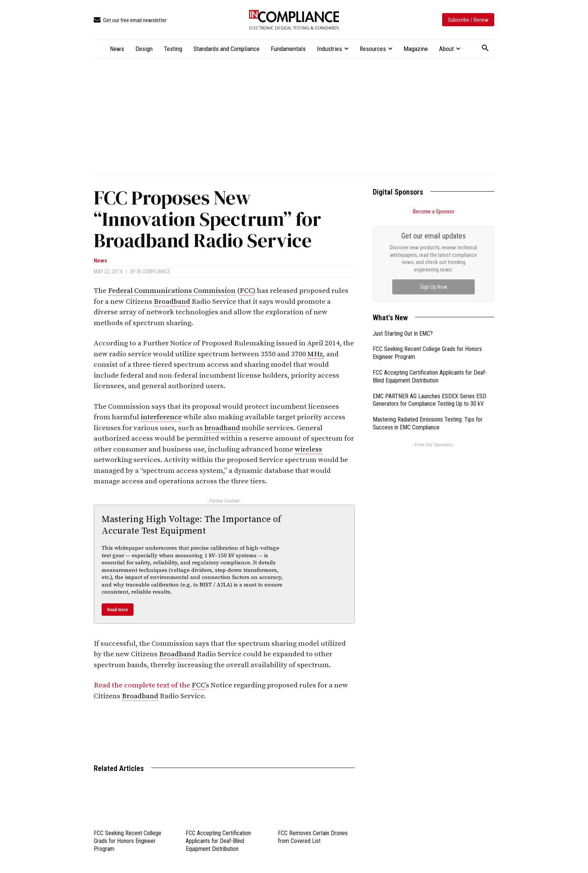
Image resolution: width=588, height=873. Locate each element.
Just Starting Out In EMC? (403, 334)
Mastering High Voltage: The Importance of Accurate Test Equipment (191, 525)
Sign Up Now (433, 287)
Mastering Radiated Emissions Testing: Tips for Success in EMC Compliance (428, 423)
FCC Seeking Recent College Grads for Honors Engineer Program (127, 841)
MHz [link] (315, 354)
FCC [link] (246, 291)
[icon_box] (130, 20)
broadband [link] (222, 428)
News (100, 261)
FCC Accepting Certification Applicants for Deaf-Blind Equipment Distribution (218, 841)
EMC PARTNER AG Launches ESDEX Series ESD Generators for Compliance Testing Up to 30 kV (430, 400)
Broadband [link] (172, 302)
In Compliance (154, 271)
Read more (118, 610)
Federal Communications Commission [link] (172, 291)
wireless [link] (308, 449)
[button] (485, 48)
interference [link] (161, 417)
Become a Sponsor (433, 211)
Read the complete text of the (143, 685)
